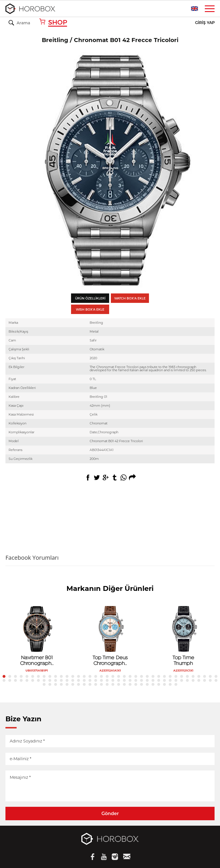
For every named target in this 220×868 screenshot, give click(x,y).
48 (56, 680)
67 (164, 680)
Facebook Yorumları (32, 558)
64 (147, 680)
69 (176, 680)
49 (61, 680)
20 (113, 676)
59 (119, 680)
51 (73, 680)
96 (153, 684)
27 (153, 676)
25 (142, 676)
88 (107, 684)
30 (170, 676)
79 (56, 684)
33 (187, 676)
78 (50, 684)
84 (84, 684)
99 (170, 684)
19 (107, 676)
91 (124, 684)
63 (142, 680)
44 (33, 680)
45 (38, 680)
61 (130, 680)
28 (159, 676)
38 (216, 676)
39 (4, 680)
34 (193, 676)
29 (164, 676)
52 (78, 680)
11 (61, 676)
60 (124, 680)
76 (216, 680)
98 (164, 684)
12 (67, 676)
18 (101, 676)
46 (44, 680)
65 (153, 680)
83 (78, 684)
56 (101, 680)
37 (210, 676)
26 (147, 676)
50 (67, 680)
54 (90, 680)
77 (44, 684)
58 (113, 680)
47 (50, 680)
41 (15, 680)
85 (90, 684)
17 (96, 676)
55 (96, 680)
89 (113, 684)
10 (56, 676)
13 (73, 676)
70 (182, 680)
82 (73, 684)
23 (130, 676)
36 (205, 676)
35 (199, 676)
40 (10, 680)
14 (78, 676)
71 (187, 680)
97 (159, 684)
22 (124, 676)
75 (210, 680)
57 (107, 680)
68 (170, 680)
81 (67, 684)
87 (101, 684)
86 (96, 684)
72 (193, 680)
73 (199, 680)
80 (61, 684)
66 (159, 680)
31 (176, 676)
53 (84, 680)
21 (119, 676)
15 (84, 676)
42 (21, 680)
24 (136, 676)
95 (147, 684)
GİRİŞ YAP (205, 23)
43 (27, 680)
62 (136, 680)
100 (176, 684)
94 (142, 684)
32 (182, 676)
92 (130, 684)
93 (136, 684)
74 (205, 680)
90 (119, 684)
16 (90, 676)
